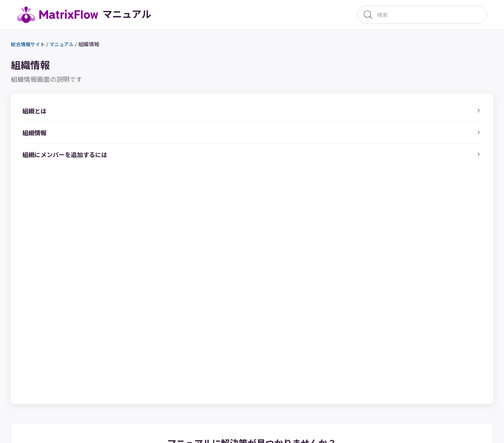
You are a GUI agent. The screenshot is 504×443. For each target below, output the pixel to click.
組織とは (45, 116)
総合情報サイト (35, 46)
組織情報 (100, 46)
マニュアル (72, 46)
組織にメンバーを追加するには (81, 177)
